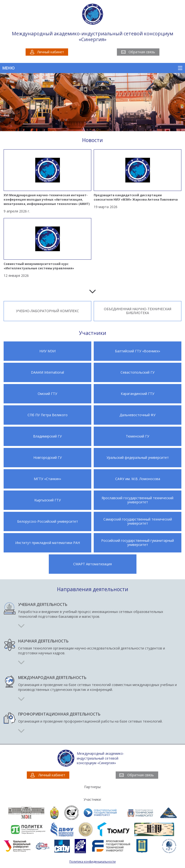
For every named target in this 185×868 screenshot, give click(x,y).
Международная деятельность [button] (52, 678)
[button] (21, 626)
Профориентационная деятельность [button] (59, 714)
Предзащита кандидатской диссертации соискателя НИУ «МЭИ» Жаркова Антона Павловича (136, 197)
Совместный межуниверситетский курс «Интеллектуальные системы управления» (39, 266)
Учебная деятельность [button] (43, 605)
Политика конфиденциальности (92, 862)
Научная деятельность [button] (43, 641)
